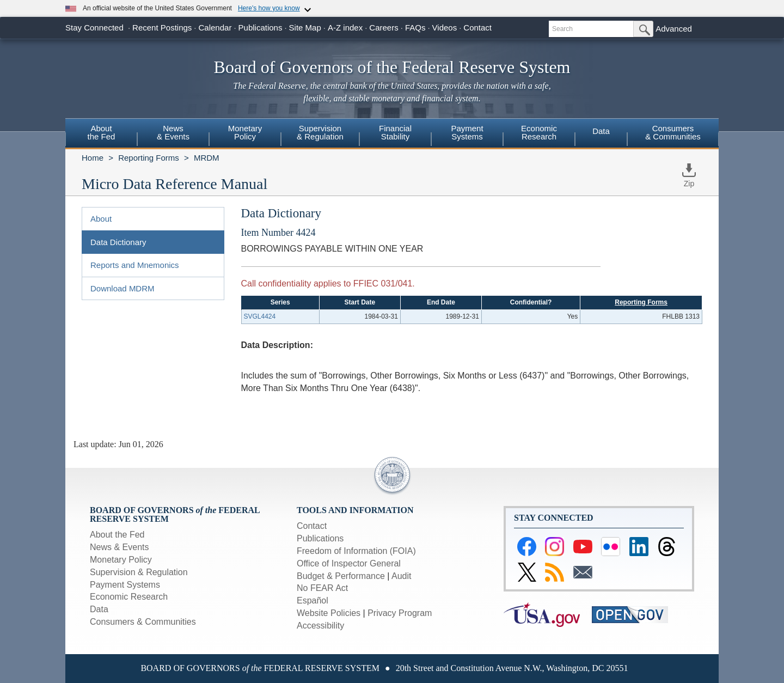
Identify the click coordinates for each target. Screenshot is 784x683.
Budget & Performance (341, 576)
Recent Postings (162, 28)
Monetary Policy (121, 560)
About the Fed (117, 535)
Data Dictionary (118, 242)
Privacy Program (400, 613)
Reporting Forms (149, 158)
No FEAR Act (322, 588)
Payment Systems (125, 585)
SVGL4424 (260, 316)
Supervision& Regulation (320, 132)
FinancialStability (395, 132)
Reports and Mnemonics (135, 265)
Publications (261, 28)
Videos (445, 28)
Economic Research (129, 597)
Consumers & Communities (673, 132)
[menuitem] (101, 134)
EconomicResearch (539, 132)
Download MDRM (122, 288)
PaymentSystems (467, 132)
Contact (477, 28)
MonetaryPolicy (245, 132)
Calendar (215, 28)
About (101, 219)
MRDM (207, 158)
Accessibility (320, 626)
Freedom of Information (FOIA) (356, 551)
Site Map (305, 28)
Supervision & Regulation (139, 572)
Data (601, 131)
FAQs (415, 28)
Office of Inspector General (349, 563)
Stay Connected (94, 28)
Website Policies (329, 613)
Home (93, 158)
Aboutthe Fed (102, 132)
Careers (384, 28)
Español (313, 600)
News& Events (173, 132)
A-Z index (345, 28)
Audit (401, 576)
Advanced (674, 29)
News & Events (119, 547)
